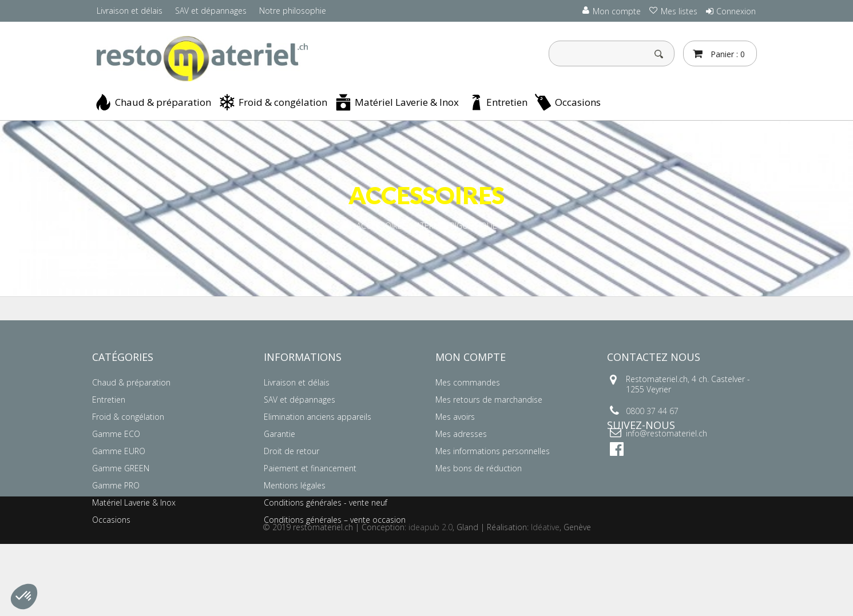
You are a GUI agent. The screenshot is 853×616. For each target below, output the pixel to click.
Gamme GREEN (121, 468)
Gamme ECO (116, 434)
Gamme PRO (116, 485)
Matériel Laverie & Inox (407, 102)
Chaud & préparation (163, 102)
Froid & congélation (283, 102)
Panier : (727, 54)
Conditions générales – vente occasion (335, 520)
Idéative (545, 599)
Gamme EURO (119, 451)
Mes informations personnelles (493, 451)
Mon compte (471, 357)
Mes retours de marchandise (489, 400)
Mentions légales (295, 485)
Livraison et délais (130, 11)
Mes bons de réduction (479, 468)
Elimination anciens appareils (318, 417)
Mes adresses (461, 434)
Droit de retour (291, 451)
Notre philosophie (293, 11)
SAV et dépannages (211, 11)
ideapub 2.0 (431, 599)
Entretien (507, 102)
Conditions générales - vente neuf (326, 502)
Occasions (578, 102)
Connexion (736, 11)
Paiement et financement (310, 468)
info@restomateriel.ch (666, 433)
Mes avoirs (455, 417)
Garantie (279, 434)
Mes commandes (468, 382)
